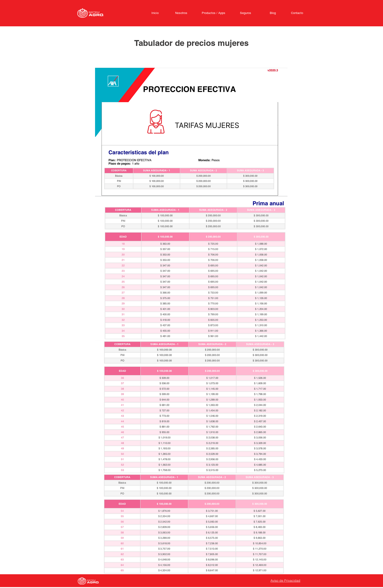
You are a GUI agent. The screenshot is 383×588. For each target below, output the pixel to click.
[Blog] (273, 13)
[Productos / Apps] (213, 13)
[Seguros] (246, 13)
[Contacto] (297, 13)
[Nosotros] (181, 13)
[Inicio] (155, 13)
